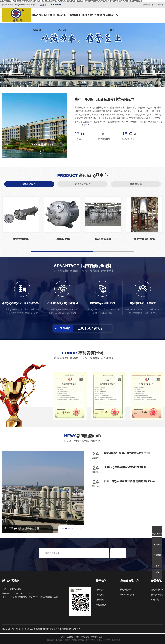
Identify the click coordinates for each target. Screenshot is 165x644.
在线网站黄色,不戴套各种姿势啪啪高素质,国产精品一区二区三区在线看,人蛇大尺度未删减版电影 (82, 640)
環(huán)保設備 (82, 184)
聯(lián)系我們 (157, 5)
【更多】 (87, 125)
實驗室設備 (136, 184)
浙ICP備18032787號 (67, 629)
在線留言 (100, 15)
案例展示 (87, 15)
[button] (80, 82)
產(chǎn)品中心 (62, 18)
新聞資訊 (75, 15)
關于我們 (147, 5)
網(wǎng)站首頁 (37, 18)
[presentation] (76, 529)
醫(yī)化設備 (29, 184)
